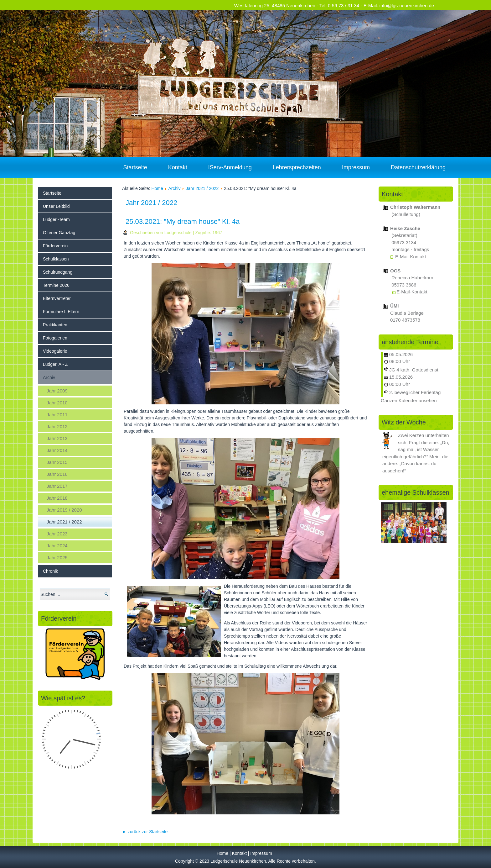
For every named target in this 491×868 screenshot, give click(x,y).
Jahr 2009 (57, 391)
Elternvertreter (57, 298)
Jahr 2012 (57, 426)
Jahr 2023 (57, 534)
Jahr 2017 (57, 486)
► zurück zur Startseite (145, 832)
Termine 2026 (56, 285)
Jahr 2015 (57, 462)
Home (157, 188)
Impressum (356, 167)
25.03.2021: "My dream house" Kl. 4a (183, 221)
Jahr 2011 (57, 415)
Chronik (50, 571)
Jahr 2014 (57, 450)
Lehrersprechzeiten (297, 167)
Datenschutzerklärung (418, 167)
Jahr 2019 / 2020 (64, 510)
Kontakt (178, 167)
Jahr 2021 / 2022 (64, 522)
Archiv (49, 377)
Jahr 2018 (57, 498)
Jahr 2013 (57, 438)
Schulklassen (56, 259)
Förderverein (55, 246)
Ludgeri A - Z (55, 364)
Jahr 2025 (57, 558)
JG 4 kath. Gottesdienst (414, 370)
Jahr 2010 (57, 403)
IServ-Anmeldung (230, 167)
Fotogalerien (55, 338)
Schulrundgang (58, 272)
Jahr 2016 (57, 474)
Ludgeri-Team (56, 219)
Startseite (135, 167)
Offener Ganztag (59, 233)
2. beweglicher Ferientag (415, 392)
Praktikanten (55, 325)
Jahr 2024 (57, 546)
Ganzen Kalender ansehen (409, 400)
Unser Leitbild (56, 206)
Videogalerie (55, 351)
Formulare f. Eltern (61, 312)
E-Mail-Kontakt (411, 257)
